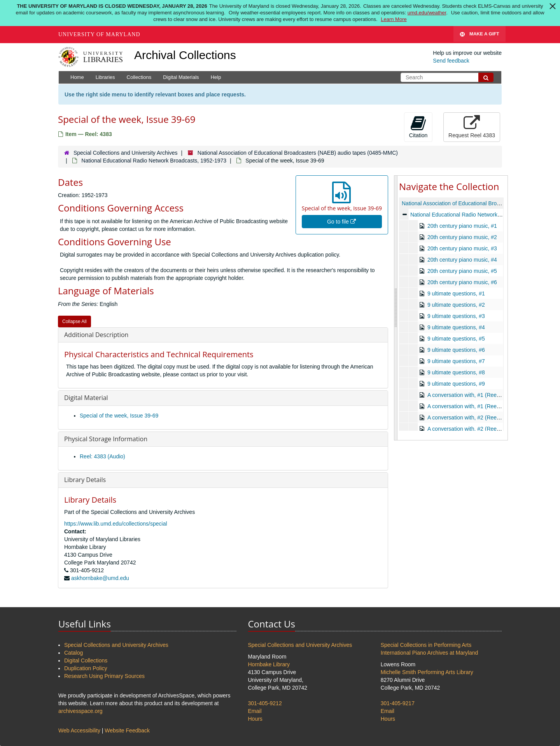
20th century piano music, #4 (462, 260)
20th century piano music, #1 (462, 226)
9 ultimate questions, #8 (456, 372)
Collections (139, 77)
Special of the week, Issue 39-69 (119, 416)
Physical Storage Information (106, 439)
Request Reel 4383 (472, 127)
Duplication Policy (86, 668)
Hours (255, 719)
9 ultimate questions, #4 (456, 327)
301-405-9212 (265, 703)
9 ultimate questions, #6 (456, 350)
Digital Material (86, 398)
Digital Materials (181, 77)
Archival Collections (185, 55)
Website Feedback (127, 730)
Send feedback (451, 61)
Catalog (73, 653)
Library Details (85, 480)
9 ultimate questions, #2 (456, 305)
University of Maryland (99, 34)
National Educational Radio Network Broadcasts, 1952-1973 (154, 161)
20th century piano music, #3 (462, 248)
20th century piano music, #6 (462, 282)
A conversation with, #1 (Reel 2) (466, 406)
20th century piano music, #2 (462, 237)
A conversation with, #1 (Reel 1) (466, 395)
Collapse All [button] (74, 321)
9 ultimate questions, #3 (456, 316)
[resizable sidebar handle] (396, 308)
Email (255, 711)
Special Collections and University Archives (126, 153)
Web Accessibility (79, 730)
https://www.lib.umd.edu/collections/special (116, 524)
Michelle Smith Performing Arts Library (427, 672)
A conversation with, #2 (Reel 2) (466, 429)
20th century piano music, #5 (462, 271)
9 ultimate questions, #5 (456, 339)
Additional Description (96, 335)
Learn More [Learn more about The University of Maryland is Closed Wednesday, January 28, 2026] (394, 19)
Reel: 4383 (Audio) (102, 456)
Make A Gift (479, 35)
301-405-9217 (398, 703)
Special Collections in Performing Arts (426, 645)
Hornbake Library (269, 664)
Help (216, 77)
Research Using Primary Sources (104, 676)
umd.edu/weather (427, 13)
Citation (418, 127)
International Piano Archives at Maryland (430, 653)
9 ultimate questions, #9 (456, 384)
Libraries (105, 77)
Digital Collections (86, 660)
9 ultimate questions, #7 (456, 361)
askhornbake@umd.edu (100, 578)
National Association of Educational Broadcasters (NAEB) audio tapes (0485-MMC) (298, 153)
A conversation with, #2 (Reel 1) (466, 418)
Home (77, 77)
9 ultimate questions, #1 (456, 294)
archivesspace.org (80, 711)
